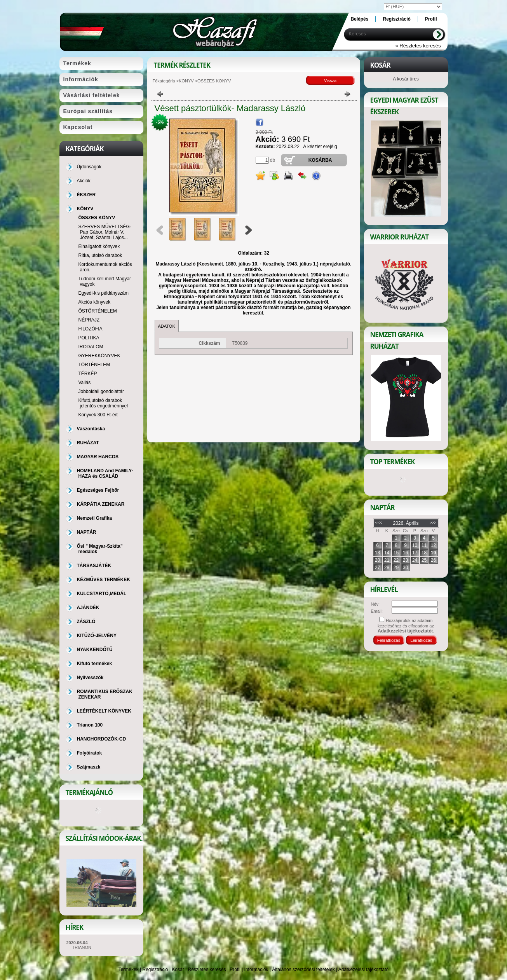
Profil (235, 970)
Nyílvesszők (90, 678)
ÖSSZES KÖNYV (97, 218)
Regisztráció (155, 970)
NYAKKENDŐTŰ (95, 650)
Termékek (129, 970)
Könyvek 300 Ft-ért (98, 415)
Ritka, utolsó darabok (100, 255)
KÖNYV (186, 81)
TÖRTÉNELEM (94, 365)
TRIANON (82, 947)
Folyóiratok (90, 753)
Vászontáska (91, 429)
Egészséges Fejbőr (98, 490)
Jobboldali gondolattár (101, 391)
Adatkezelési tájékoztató (363, 970)
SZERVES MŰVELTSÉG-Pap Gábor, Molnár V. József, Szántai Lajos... (105, 232)
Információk (256, 970)
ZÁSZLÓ (86, 622)
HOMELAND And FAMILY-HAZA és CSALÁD (105, 473)
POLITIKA (89, 338)
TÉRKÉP (88, 374)
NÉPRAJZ (89, 320)
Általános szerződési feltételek (303, 970)
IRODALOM (91, 347)
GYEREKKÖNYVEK (99, 356)
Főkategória (164, 81)
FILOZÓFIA (91, 329)
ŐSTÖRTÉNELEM (98, 311)
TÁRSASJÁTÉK (94, 566)
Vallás (85, 383)
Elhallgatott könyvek (99, 246)
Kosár (178, 970)
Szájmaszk (89, 767)
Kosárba (320, 160)
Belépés (359, 19)
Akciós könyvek (95, 302)
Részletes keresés (207, 970)
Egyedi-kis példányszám (104, 293)
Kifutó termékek (95, 664)
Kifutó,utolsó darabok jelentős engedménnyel (103, 403)
